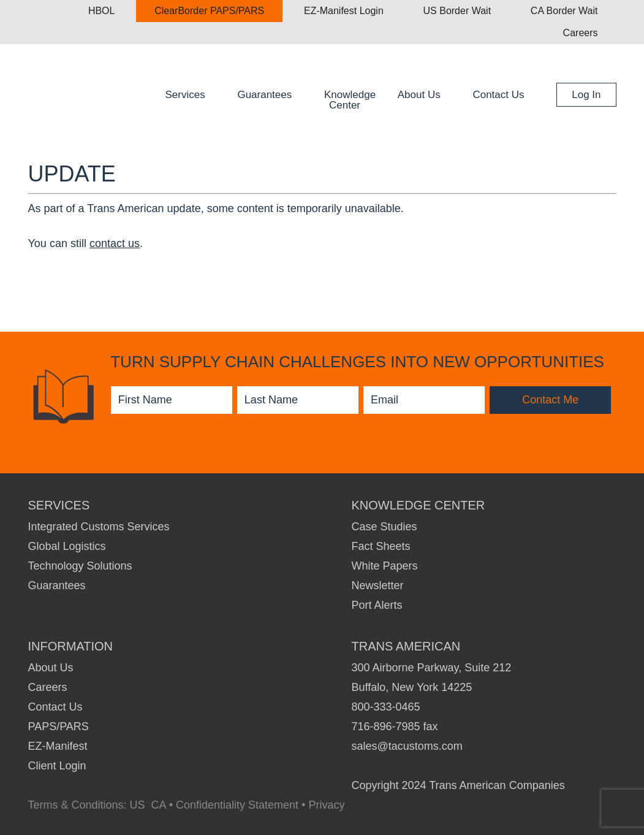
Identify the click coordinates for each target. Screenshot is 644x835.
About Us (51, 668)
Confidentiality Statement (237, 805)
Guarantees (57, 585)
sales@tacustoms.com (407, 746)
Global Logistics (67, 546)
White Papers (385, 566)
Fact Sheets (381, 546)
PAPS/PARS (59, 726)
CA (159, 805)
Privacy (326, 805)
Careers (48, 687)
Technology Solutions (80, 566)
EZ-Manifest (58, 746)
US (138, 805)
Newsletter (378, 585)
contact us (115, 243)
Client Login (57, 766)
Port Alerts (377, 605)
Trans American (123, 93)
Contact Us (55, 707)
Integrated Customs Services (99, 527)
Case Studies (385, 527)
